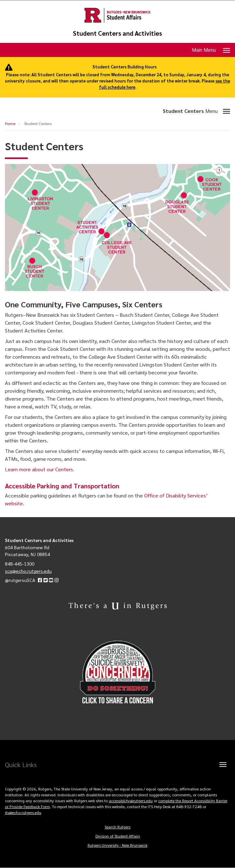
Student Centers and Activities (117, 33)
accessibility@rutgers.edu (131, 801)
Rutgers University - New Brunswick (117, 845)
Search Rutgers (117, 827)
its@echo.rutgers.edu (23, 812)
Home (10, 123)
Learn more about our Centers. (40, 469)
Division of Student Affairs (118, 836)
